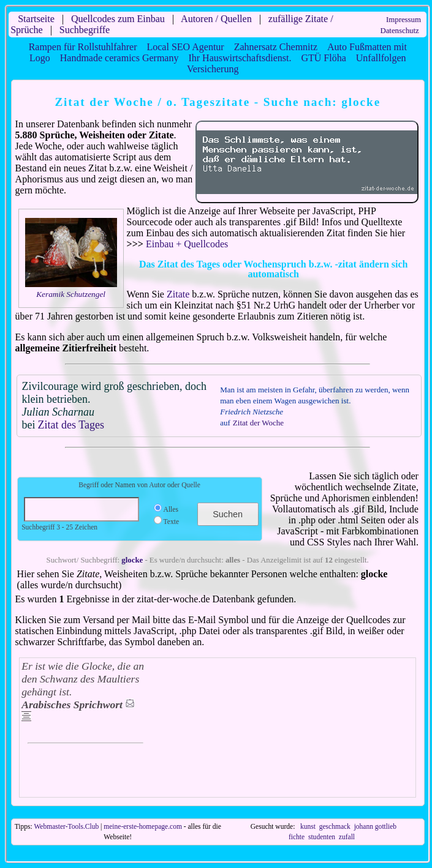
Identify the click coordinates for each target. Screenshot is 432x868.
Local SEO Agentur (185, 47)
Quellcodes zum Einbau (118, 19)
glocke (132, 560)
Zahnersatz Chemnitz (276, 47)
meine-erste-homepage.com (143, 826)
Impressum (404, 20)
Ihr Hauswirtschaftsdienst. (240, 58)
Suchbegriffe (85, 30)
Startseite (36, 19)
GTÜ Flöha (323, 58)
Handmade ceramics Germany (119, 58)
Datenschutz (399, 31)
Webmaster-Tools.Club (66, 826)
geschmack (335, 826)
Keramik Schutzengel (71, 294)
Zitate (178, 294)
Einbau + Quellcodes (187, 244)
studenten (322, 837)
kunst (308, 826)
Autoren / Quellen (216, 19)
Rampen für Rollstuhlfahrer (83, 47)
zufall (347, 837)
